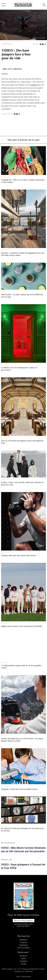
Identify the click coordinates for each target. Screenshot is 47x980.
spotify (24, 964)
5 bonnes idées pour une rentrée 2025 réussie (18, 555)
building (34, 85)
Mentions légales (7, 969)
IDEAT (18, 977)
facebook (23, 956)
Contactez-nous (19, 971)
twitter (24, 958)
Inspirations (23, 945)
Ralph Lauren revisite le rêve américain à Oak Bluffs (22, 626)
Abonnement (29, 971)
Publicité (42, 969)
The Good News (24, 948)
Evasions (23, 942)
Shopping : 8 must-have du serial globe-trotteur (19, 789)
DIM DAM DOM (26, 977)
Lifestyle (6, 44)
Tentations (23, 940)
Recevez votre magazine (24, 921)
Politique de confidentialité (30, 969)
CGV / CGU (17, 969)
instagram (24, 961)
